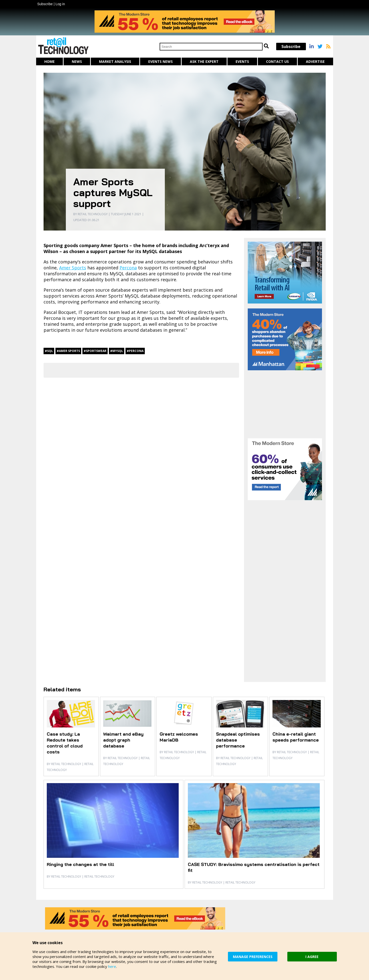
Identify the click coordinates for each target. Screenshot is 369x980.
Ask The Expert (204, 61)
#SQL (49, 351)
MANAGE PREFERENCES (253, 957)
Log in (60, 4)
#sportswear (95, 351)
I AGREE (312, 957)
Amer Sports (73, 268)
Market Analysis (115, 61)
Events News (160, 61)
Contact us (277, 61)
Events (242, 61)
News (77, 61)
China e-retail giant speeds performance (296, 737)
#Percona (135, 351)
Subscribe (45, 4)
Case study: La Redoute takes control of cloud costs (65, 743)
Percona (128, 268)
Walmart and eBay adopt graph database (123, 740)
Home (49, 61)
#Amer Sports (68, 351)
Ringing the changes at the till (80, 864)
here (112, 966)
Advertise (315, 61)
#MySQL (117, 351)
